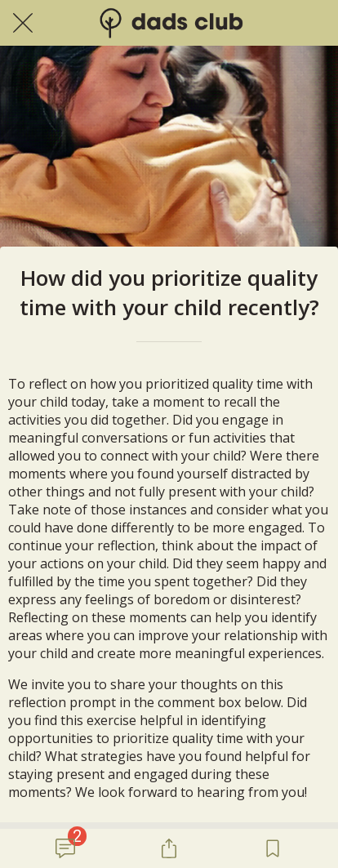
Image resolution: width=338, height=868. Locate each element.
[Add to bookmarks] (273, 848)
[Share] (169, 848)
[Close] (23, 23)
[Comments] (65, 848)
